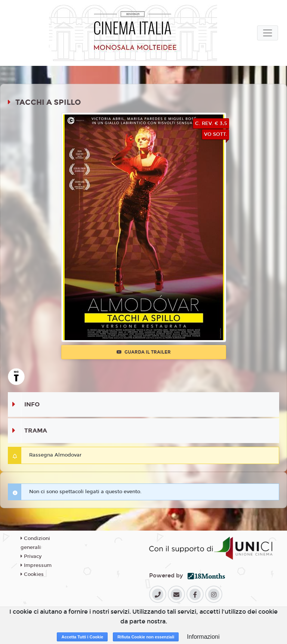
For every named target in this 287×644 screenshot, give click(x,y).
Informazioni (203, 637)
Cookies (32, 574)
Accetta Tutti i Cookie (82, 637)
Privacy (31, 556)
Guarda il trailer (144, 352)
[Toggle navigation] (268, 33)
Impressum (36, 565)
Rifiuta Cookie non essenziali (146, 637)
